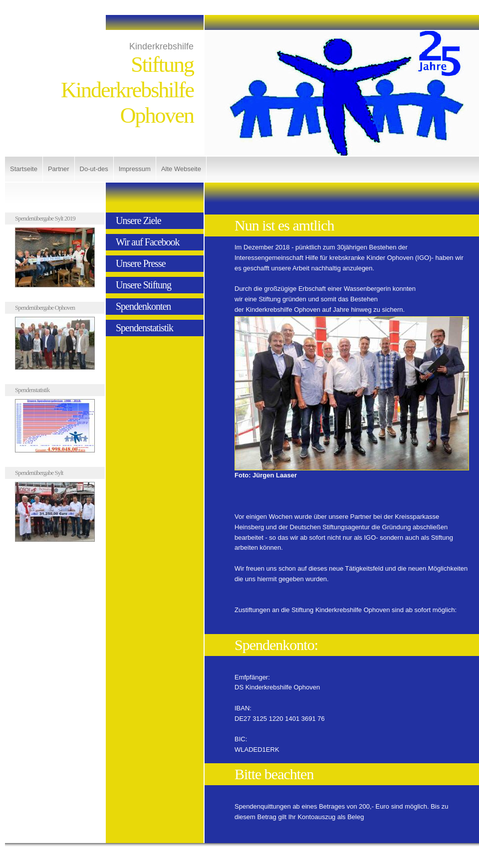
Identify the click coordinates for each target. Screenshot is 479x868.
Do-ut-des (94, 169)
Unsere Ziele (138, 220)
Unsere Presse (141, 263)
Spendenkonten (143, 306)
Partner (59, 169)
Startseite (24, 169)
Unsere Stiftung (143, 285)
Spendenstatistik (144, 328)
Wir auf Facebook (148, 242)
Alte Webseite (181, 169)
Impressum (135, 169)
